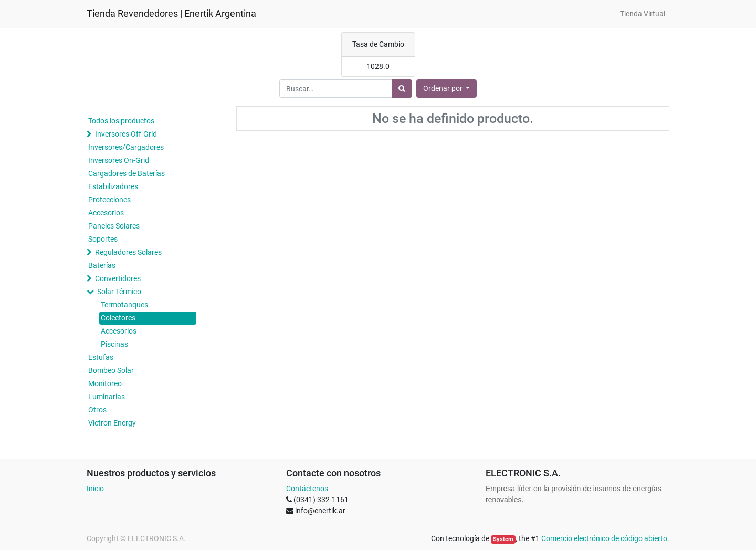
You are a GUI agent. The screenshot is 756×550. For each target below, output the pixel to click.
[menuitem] (643, 14)
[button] (447, 89)
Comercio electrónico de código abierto (604, 538)
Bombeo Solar (111, 370)
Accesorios (106, 213)
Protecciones (109, 200)
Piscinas (114, 344)
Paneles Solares (114, 226)
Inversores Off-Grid (126, 134)
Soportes (103, 239)
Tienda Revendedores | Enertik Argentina (171, 14)
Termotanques (124, 305)
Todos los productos (121, 121)
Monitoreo (105, 383)
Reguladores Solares (128, 252)
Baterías (102, 265)
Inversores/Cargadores (126, 147)
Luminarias (107, 397)
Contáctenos (307, 489)
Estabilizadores (113, 186)
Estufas (101, 357)
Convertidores (118, 278)
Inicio (95, 489)
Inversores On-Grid (119, 160)
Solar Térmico (119, 292)
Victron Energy (112, 423)
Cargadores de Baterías (127, 173)
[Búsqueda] (402, 89)
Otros (97, 410)
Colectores (118, 318)
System (503, 539)
